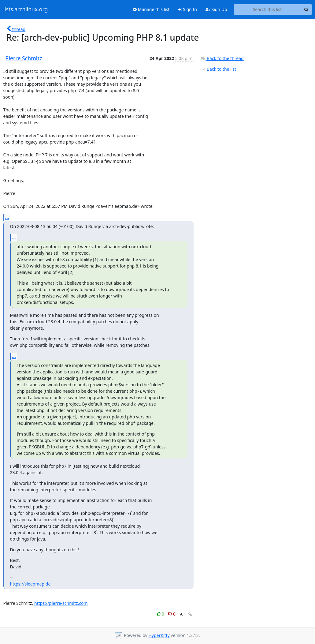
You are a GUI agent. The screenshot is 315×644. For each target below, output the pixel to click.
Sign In (188, 9)
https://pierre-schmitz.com (61, 603)
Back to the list (218, 69)
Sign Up (216, 9)
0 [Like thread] (161, 614)
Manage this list (151, 9)
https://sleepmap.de (30, 584)
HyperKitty (159, 636)
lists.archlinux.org (26, 9)
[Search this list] (267, 9)
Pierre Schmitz (24, 58)
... (7, 217)
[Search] (306, 9)
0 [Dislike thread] (172, 614)
